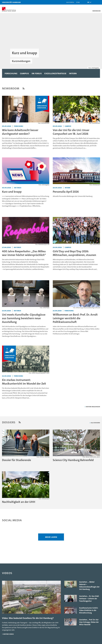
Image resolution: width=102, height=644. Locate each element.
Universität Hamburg (11, 2)
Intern (73, 73)
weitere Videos (8, 634)
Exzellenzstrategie (55, 73)
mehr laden (51, 537)
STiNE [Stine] (78, 2)
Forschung (11, 73)
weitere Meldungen (93, 407)
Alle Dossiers (95, 423)
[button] (89, 2)
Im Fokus (37, 73)
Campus (24, 73)
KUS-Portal (70, 2)
